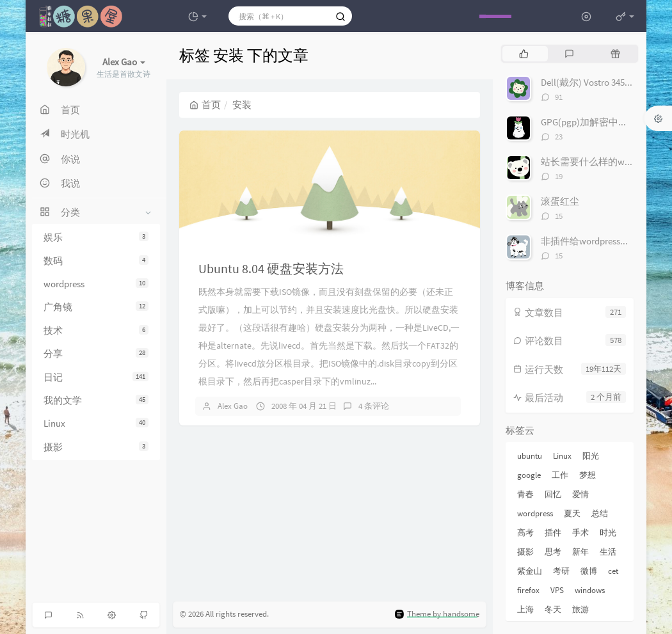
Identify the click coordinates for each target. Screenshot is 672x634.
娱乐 (96, 237)
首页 (205, 105)
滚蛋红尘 (560, 201)
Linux (96, 423)
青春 (525, 494)
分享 (96, 353)
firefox (528, 590)
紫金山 (530, 571)
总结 (600, 513)
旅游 (580, 609)
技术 (96, 330)
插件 (553, 533)
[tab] (524, 54)
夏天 (572, 513)
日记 (96, 377)
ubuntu (530, 456)
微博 (589, 571)
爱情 (580, 494)
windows (590, 590)
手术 (580, 533)
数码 (96, 261)
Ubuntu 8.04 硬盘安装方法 (271, 268)
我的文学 (96, 400)
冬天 (553, 609)
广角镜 (96, 307)
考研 (561, 571)
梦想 (588, 475)
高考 (525, 533)
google (529, 475)
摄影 (96, 447)
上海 (525, 609)
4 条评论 (374, 406)
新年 (580, 552)
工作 (560, 475)
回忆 (553, 494)
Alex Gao (233, 406)
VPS (557, 590)
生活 (608, 552)
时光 (608, 533)
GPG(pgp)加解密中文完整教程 (604, 122)
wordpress (96, 284)
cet (613, 571)
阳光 (591, 456)
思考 (553, 552)
